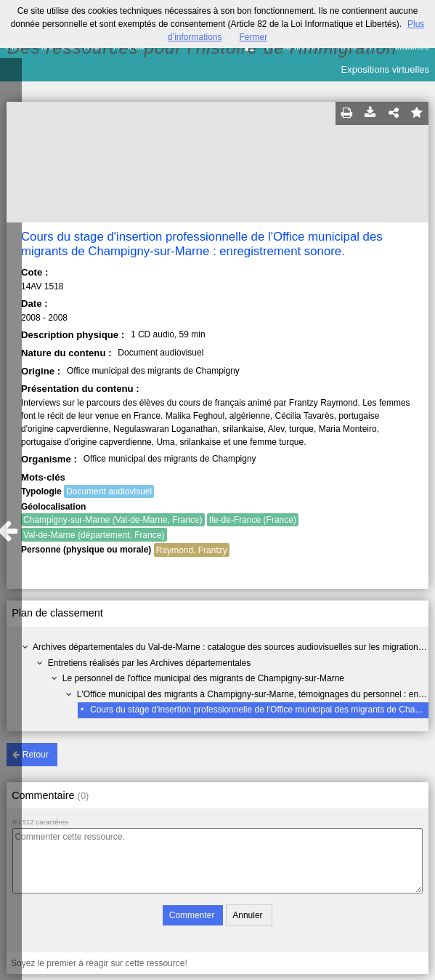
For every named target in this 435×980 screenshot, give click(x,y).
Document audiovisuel (109, 491)
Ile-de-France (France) (253, 520)
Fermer (254, 37)
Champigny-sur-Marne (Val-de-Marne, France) (113, 520)
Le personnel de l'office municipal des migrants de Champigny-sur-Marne (203, 678)
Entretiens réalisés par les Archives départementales (149, 663)
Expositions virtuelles (385, 69)
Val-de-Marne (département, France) (94, 535)
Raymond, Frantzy (192, 550)
